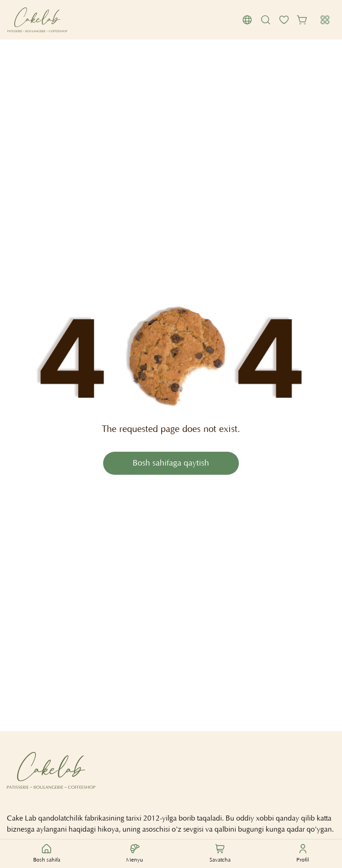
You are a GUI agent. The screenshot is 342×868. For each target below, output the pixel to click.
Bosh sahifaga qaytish (171, 464)
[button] (247, 20)
